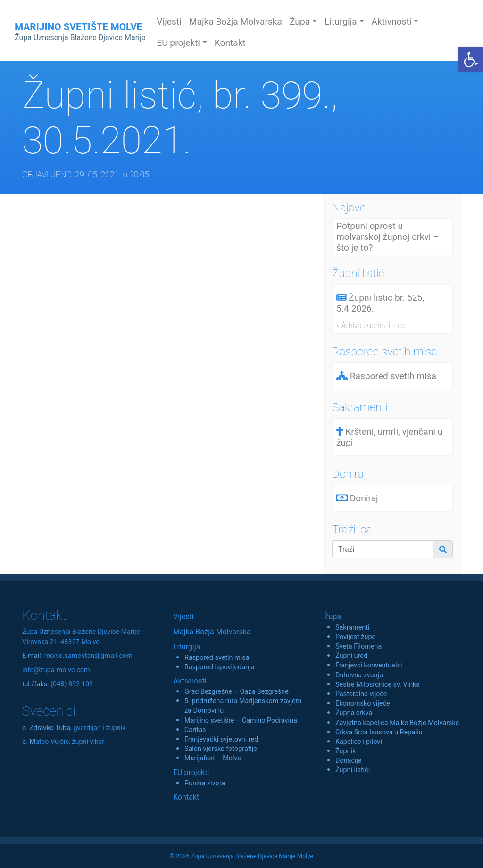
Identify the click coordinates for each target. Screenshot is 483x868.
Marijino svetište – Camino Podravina (241, 721)
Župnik (346, 751)
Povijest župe (355, 637)
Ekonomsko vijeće (363, 704)
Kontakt (230, 43)
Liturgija (187, 647)
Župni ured (351, 656)
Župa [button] (300, 21)
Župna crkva (354, 713)
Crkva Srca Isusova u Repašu (379, 732)
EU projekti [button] (178, 43)
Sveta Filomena (358, 646)
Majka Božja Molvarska (236, 21)
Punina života (205, 783)
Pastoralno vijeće (361, 694)
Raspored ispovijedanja (219, 667)
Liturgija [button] (341, 21)
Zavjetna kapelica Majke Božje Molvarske (397, 723)
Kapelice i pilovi (359, 742)
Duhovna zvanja (359, 675)
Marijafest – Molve (213, 758)
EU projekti (191, 772)
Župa (333, 617)
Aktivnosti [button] (392, 21)
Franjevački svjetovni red (221, 739)
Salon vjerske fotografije (221, 749)
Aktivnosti (190, 681)
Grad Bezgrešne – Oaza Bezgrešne (237, 692)
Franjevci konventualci (369, 665)
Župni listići (353, 770)
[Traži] (383, 549)
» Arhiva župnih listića (371, 325)
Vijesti (169, 21)
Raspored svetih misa (217, 658)
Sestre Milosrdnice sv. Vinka (378, 685)
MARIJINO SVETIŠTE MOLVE (80, 32)
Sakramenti (353, 628)
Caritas (195, 730)
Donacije (349, 761)
